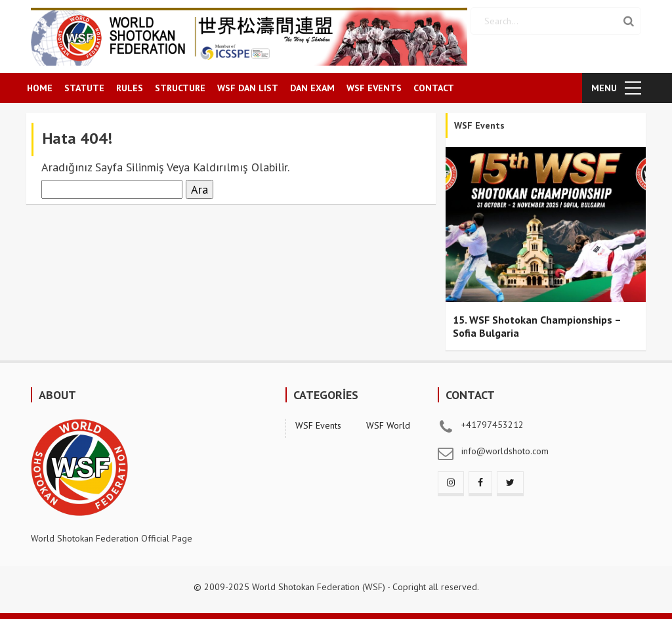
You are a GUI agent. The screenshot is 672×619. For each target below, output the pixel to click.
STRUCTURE (180, 88)
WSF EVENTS (374, 88)
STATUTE (84, 88)
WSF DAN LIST (248, 88)
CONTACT (434, 88)
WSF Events (318, 425)
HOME (40, 88)
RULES (130, 88)
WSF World (388, 425)
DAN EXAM (312, 88)
